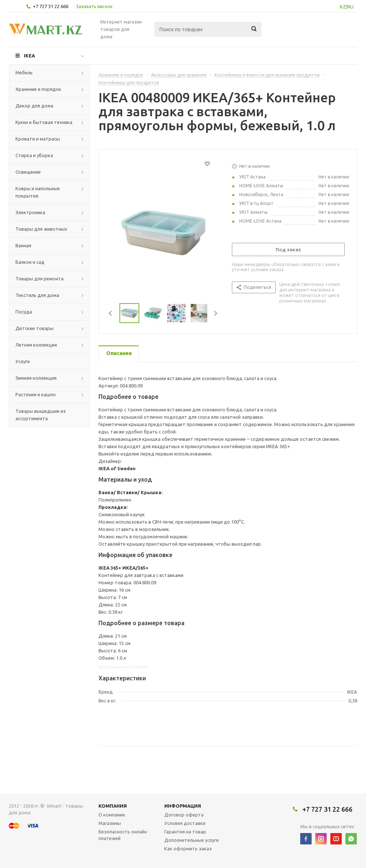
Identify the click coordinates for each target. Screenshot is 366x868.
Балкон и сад (30, 262)
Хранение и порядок (38, 89)
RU (350, 7)
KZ (343, 7)
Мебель (24, 72)
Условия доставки (185, 823)
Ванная (23, 245)
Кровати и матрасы (38, 139)
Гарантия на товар (185, 832)
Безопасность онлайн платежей (123, 835)
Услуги (23, 361)
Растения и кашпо (36, 394)
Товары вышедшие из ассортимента (41, 415)
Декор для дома (34, 106)
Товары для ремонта (40, 279)
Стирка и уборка (34, 155)
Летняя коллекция (36, 345)
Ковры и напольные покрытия (38, 192)
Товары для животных (41, 229)
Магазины (110, 823)
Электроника (30, 212)
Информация (183, 806)
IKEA (29, 56)
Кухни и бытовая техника (44, 122)
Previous (111, 313)
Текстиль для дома (37, 295)
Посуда (24, 312)
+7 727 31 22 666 (51, 6)
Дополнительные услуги (191, 840)
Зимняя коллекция (36, 378)
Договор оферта (184, 815)
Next (216, 313)
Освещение (28, 172)
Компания (113, 806)
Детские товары (35, 328)
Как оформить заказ (188, 848)
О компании (112, 815)
